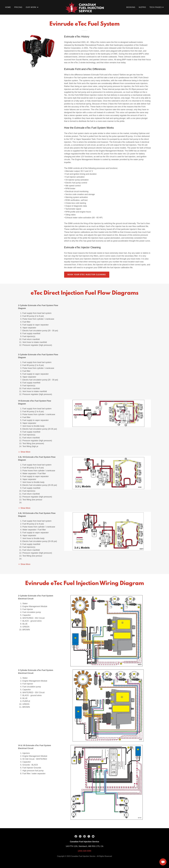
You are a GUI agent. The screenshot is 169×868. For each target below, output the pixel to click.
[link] (84, 7)
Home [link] (8, 7)
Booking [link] (131, 7)
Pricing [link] (18, 7)
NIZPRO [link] (142, 7)
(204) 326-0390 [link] (84, 855)
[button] (32, 7)
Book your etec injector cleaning (87, 275)
